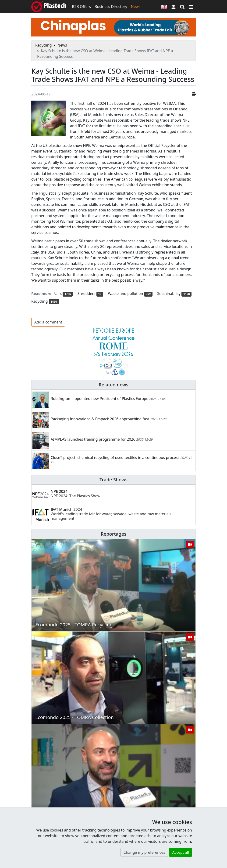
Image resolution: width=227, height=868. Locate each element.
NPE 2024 (75, 494)
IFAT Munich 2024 (111, 514)
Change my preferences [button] (144, 852)
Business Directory (111, 7)
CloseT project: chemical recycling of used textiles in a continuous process (115, 458)
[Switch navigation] (191, 7)
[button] (174, 7)
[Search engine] (182, 7)
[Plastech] (49, 7)
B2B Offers (81, 7)
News (136, 7)
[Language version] (164, 7)
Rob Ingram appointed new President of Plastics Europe (99, 399)
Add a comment (48, 322)
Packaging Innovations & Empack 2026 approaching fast (100, 419)
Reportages (113, 534)
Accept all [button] (181, 852)
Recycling (43, 45)
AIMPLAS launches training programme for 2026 (93, 439)
